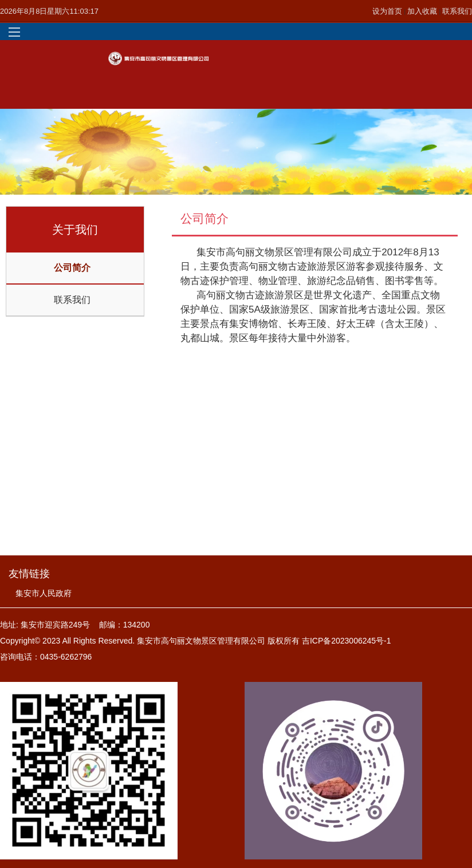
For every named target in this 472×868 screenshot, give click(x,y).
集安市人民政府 (44, 593)
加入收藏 (423, 11)
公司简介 (72, 268)
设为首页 (388, 11)
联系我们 (457, 11)
